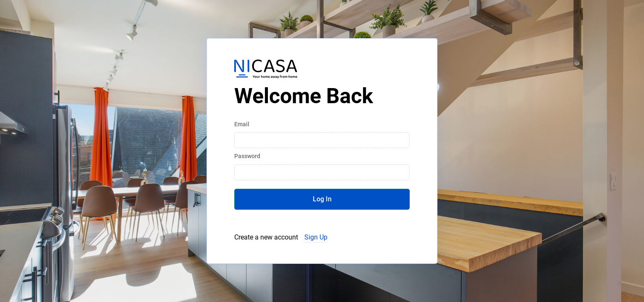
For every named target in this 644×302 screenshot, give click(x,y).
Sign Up (316, 237)
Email (242, 124)
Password (247, 156)
